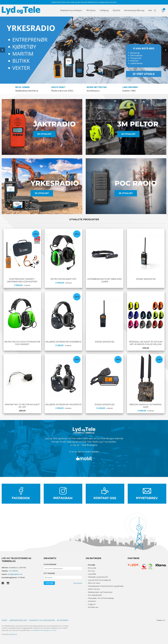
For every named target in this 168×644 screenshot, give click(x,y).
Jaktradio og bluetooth (98, 577)
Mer (150, 10)
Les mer (33, 630)
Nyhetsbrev (63, 620)
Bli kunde (92, 568)
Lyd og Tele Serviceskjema (99, 580)
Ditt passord (49, 573)
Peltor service (94, 589)
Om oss (91, 571)
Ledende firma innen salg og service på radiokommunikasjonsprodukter (84, 2)
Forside (92, 565)
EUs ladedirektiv (95, 595)
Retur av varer (94, 583)
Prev (3, 50)
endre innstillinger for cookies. (47, 630)
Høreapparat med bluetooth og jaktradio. (106, 586)
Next (165, 50)
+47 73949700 (13, 571)
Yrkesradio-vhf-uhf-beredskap (101, 598)
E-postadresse (50, 564)
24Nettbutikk (13, 634)
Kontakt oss (93, 607)
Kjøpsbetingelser (18, 620)
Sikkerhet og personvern (42, 620)
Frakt (4, 620)
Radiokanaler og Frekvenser (100, 592)
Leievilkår (92, 574)
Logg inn (92, 604)
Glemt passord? (78, 583)
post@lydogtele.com (15, 574)
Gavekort (92, 601)
